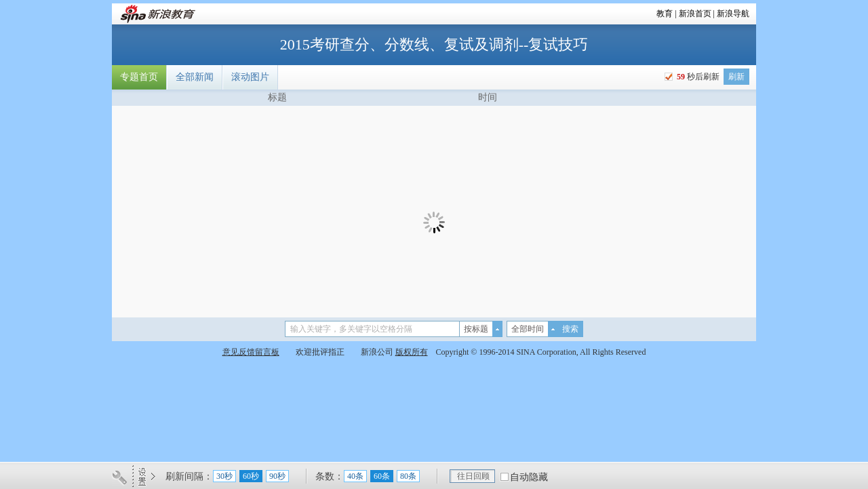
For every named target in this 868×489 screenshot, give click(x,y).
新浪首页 (695, 14)
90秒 (277, 476)
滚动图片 (250, 77)
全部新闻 (195, 77)
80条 (408, 476)
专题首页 (139, 77)
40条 (355, 476)
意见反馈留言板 (251, 352)
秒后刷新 (697, 77)
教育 (665, 14)
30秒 (224, 476)
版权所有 (412, 352)
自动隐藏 (529, 477)
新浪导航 (733, 14)
